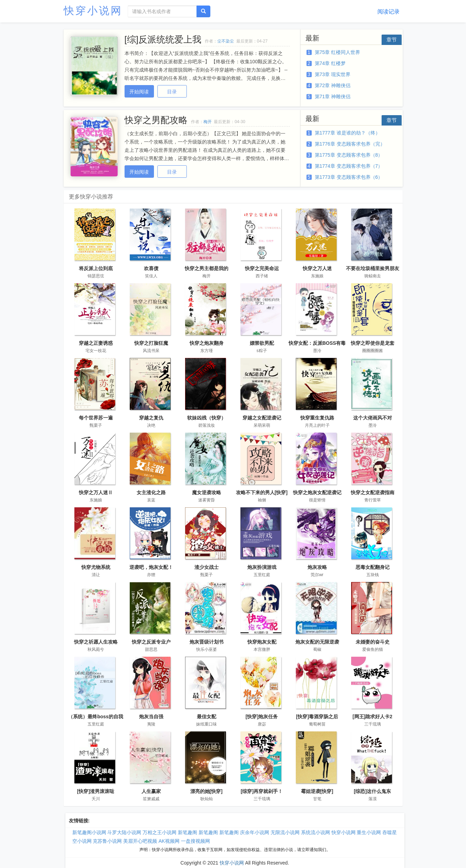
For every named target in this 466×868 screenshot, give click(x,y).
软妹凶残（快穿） (207, 418)
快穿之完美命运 (262, 268)
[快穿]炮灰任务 (262, 717)
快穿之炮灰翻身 (207, 343)
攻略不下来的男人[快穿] (262, 492)
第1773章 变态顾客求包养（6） (349, 177)
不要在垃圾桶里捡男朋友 (373, 268)
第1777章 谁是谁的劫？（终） (348, 133)
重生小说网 (369, 832)
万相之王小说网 (159, 832)
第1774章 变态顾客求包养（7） (349, 166)
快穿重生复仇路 (317, 418)
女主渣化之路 (151, 492)
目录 (172, 92)
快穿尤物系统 (96, 567)
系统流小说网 (316, 832)
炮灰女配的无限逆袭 (317, 642)
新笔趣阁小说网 (89, 832)
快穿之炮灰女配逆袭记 (317, 492)
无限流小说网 (285, 832)
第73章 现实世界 (333, 74)
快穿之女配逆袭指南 (373, 492)
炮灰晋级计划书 (207, 642)
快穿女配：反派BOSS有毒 (317, 343)
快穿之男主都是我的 (207, 268)
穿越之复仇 (151, 418)
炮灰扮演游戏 (262, 567)
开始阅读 (139, 92)
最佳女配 (207, 717)
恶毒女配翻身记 (373, 567)
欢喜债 (151, 268)
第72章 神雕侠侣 (333, 85)
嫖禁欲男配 (262, 343)
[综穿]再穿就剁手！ (262, 791)
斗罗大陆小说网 (124, 832)
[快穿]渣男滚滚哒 (96, 791)
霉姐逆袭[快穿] (317, 791)
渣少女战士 (207, 567)
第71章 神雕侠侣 (333, 96)
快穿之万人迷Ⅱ (96, 492)
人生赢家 (151, 791)
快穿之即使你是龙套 (373, 343)
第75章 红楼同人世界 (337, 52)
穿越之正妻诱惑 (96, 343)
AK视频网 (169, 841)
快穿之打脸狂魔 (151, 343)
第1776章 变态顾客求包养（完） (350, 144)
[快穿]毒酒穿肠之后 (317, 717)
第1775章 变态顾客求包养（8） (349, 155)
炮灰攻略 (317, 567)
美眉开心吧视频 (140, 841)
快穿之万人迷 (317, 268)
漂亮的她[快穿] (206, 791)
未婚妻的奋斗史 (373, 642)
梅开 (208, 122)
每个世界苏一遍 (96, 418)
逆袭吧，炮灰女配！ (151, 567)
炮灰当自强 (151, 717)
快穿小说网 (93, 11)
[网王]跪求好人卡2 (372, 717)
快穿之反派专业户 (151, 642)
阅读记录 (389, 12)
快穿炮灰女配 (262, 642)
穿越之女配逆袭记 (262, 418)
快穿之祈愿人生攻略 (96, 642)
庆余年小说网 (255, 832)
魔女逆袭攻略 (207, 492)
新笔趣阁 (188, 832)
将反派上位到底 (96, 268)
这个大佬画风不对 (373, 418)
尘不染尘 (226, 41)
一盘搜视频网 (195, 841)
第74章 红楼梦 (330, 63)
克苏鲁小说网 (107, 841)
